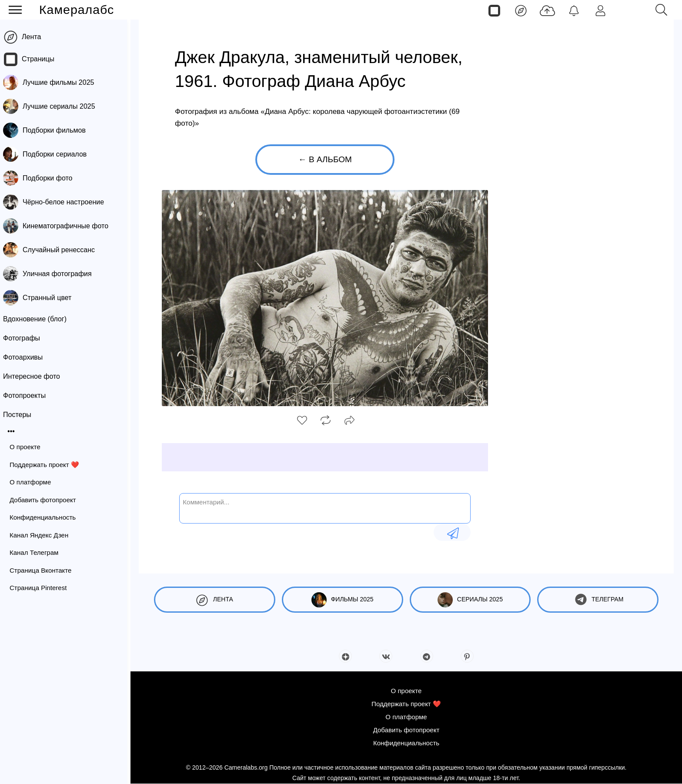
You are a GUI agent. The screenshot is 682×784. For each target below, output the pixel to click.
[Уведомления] (574, 10)
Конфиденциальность (46, 517)
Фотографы (25, 338)
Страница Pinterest (42, 588)
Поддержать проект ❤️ (48, 465)
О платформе (34, 482)
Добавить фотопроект (46, 500)
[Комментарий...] (325, 507)
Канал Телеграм (37, 552)
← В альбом (325, 159)
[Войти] (600, 10)
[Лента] (521, 10)
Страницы (42, 59)
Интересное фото (35, 376)
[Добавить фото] (547, 10)
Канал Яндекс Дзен (42, 535)
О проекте (28, 447)
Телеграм (598, 600)
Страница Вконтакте (44, 570)
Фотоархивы (26, 357)
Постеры (21, 415)
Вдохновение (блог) (38, 319)
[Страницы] (494, 10)
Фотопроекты (28, 395)
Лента (35, 37)
